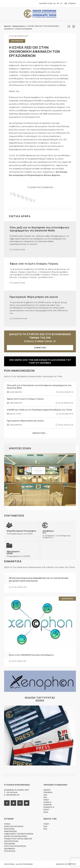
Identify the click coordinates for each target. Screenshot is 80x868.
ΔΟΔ (45, 795)
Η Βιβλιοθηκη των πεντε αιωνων (19, 834)
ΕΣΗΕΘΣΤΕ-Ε (49, 808)
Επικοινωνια (10, 844)
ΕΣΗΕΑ (40, 14)
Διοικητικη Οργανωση (14, 827)
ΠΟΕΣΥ (46, 800)
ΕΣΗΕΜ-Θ (47, 803)
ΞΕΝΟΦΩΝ (48, 793)
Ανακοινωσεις (17, 41)
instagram (20, 803)
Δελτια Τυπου (15, 414)
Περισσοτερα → (40, 433)
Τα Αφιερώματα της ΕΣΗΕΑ (18, 554)
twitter (13, 803)
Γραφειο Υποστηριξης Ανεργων (18, 839)
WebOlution (70, 865)
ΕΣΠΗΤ (46, 810)
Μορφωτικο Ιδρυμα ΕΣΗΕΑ (15, 837)
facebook (7, 803)
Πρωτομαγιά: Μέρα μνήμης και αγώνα (34, 297)
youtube (27, 803)
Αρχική (7, 26)
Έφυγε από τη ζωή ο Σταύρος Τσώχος (34, 264)
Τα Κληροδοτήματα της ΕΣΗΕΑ (22, 532)
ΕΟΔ (45, 798)
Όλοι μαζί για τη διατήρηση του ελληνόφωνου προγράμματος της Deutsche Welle (39, 229)
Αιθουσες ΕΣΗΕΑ (20, 448)
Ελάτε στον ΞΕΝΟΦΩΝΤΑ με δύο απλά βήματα (31, 655)
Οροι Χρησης (10, 851)
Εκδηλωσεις (9, 829)
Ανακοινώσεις (19, 26)
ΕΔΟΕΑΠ (47, 790)
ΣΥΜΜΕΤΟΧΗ (40, 348)
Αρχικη (7, 824)
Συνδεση (72, 3)
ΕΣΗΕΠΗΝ (48, 805)
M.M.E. (46, 813)
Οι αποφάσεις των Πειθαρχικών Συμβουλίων (58, 534)
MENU (6, 3)
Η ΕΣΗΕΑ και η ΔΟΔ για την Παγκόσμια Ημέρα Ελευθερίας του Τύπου (39, 410)
